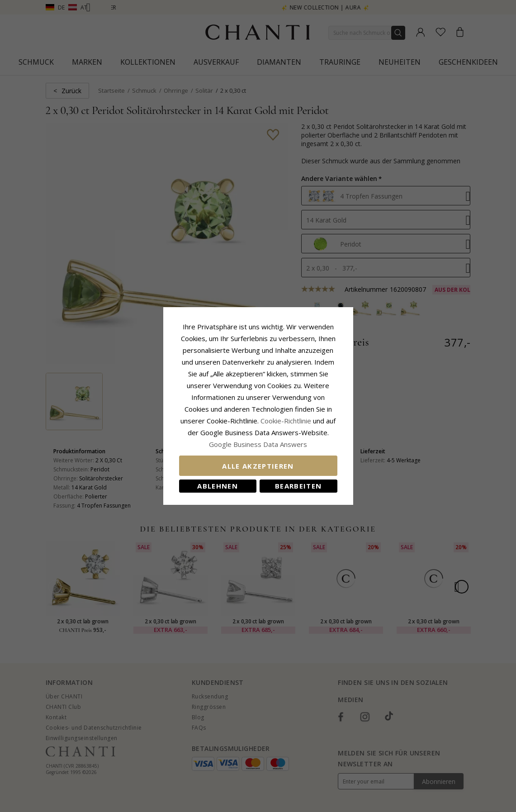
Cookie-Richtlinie (286, 421)
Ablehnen (218, 486)
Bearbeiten (298, 486)
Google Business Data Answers (258, 444)
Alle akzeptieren (258, 466)
